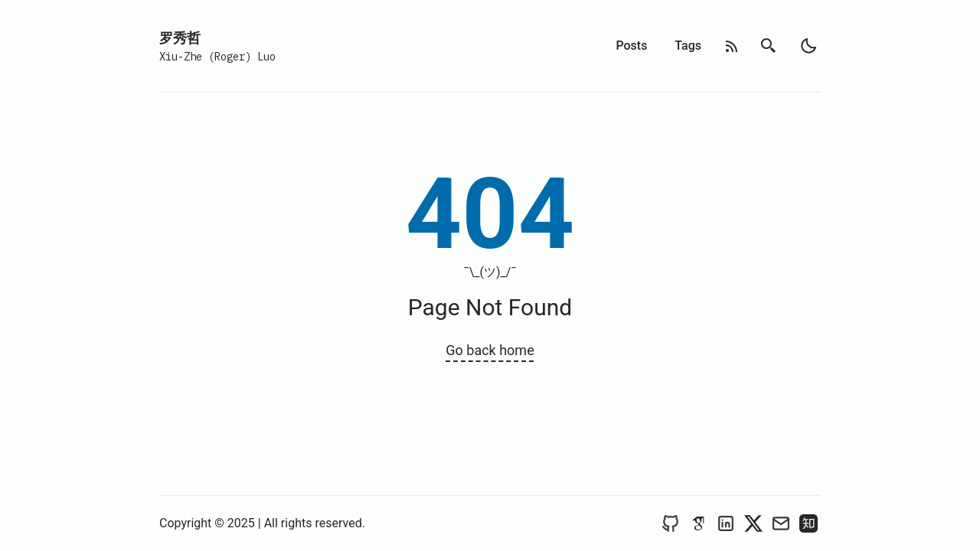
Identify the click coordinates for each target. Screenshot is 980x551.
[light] (808, 46)
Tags (688, 46)
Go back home (490, 350)
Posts (631, 46)
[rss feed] (732, 46)
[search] (769, 46)
